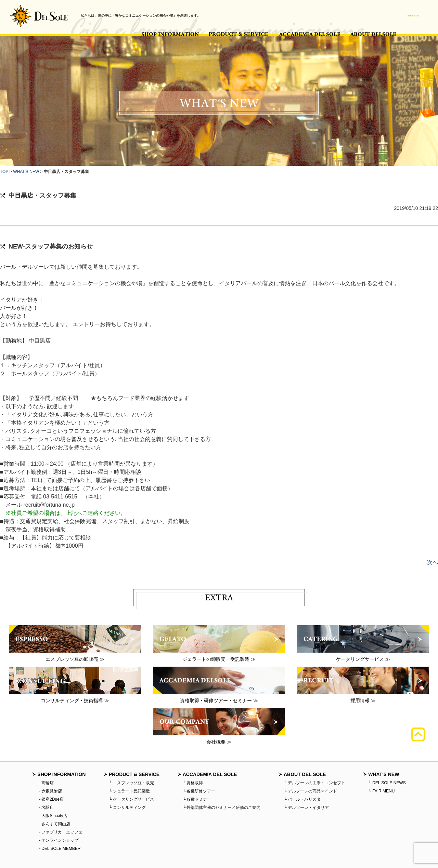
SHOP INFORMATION (170, 34)
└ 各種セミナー (197, 799)
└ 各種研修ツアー (199, 791)
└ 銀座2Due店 (50, 799)
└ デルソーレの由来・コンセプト (314, 783)
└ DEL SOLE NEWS (387, 783)
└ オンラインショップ (58, 840)
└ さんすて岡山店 (54, 824)
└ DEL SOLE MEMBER (59, 849)
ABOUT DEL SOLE (373, 34)
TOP (4, 172)
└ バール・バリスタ (302, 799)
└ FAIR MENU (381, 791)
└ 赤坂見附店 (50, 791)
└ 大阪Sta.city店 (52, 816)
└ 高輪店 (46, 783)
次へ (433, 562)
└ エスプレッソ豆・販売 (131, 783)
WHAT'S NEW (26, 172)
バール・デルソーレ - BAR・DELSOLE (39, 16)
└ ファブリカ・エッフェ (60, 832)
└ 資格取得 (193, 783)
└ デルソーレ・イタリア (306, 807)
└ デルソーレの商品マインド (310, 791)
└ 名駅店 (46, 807)
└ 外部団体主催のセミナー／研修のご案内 (222, 807)
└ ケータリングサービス (131, 799)
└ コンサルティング (127, 807)
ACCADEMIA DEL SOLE (310, 34)
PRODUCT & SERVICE (239, 34)
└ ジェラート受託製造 (129, 791)
